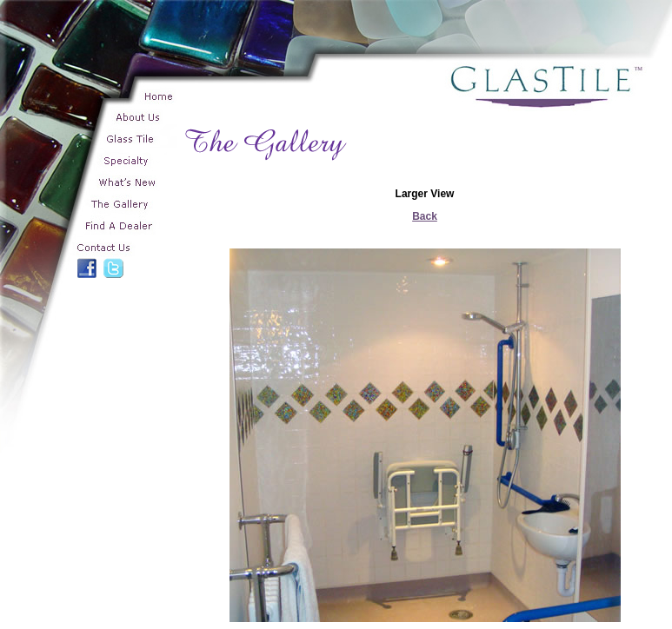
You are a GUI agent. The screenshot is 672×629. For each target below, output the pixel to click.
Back (425, 216)
